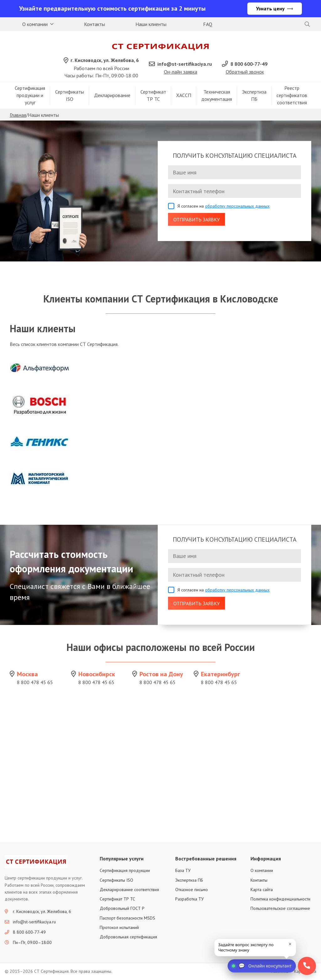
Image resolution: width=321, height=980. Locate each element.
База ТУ (183, 871)
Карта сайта (262, 890)
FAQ (208, 24)
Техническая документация (217, 96)
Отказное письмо (192, 890)
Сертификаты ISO (70, 96)
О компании (35, 24)
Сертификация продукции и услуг (30, 96)
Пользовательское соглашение (280, 909)
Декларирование (112, 96)
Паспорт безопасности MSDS (127, 918)
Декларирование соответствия (129, 890)
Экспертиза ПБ (254, 96)
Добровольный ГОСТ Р (122, 909)
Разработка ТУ (189, 900)
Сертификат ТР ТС (153, 96)
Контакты (95, 24)
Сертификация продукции (125, 871)
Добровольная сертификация (128, 937)
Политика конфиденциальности (280, 900)
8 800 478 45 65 (35, 683)
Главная (18, 116)
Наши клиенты (151, 24)
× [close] (290, 944)
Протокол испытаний (119, 928)
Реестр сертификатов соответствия (292, 96)
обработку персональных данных (237, 207)
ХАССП (184, 96)
